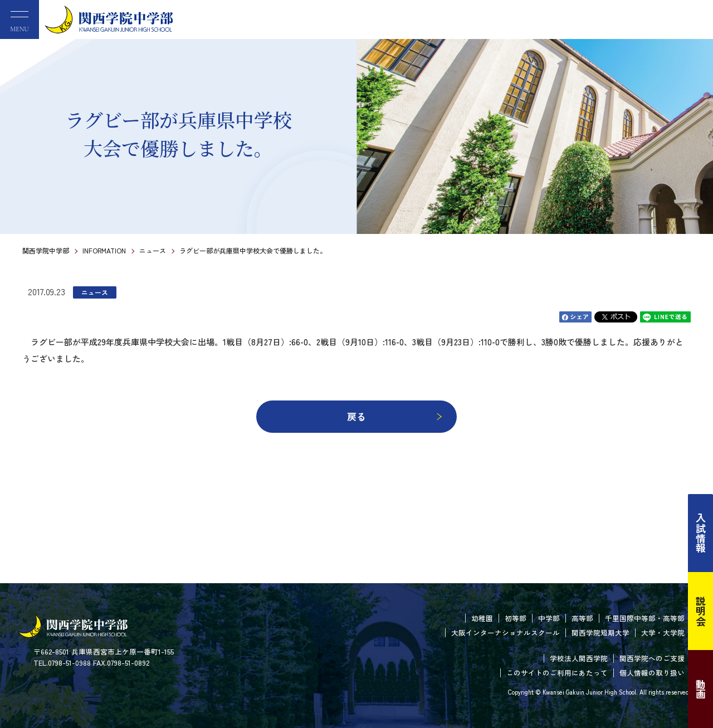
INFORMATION (104, 250)
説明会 (701, 611)
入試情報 (701, 533)
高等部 (582, 618)
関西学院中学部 (46, 250)
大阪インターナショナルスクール (506, 632)
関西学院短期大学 (600, 632)
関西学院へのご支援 (652, 658)
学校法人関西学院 (579, 658)
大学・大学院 (663, 632)
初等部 (516, 618)
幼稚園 (482, 618)
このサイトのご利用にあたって (557, 673)
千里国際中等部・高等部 (645, 618)
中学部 (549, 618)
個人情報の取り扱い (652, 673)
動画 (701, 689)
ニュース (153, 250)
